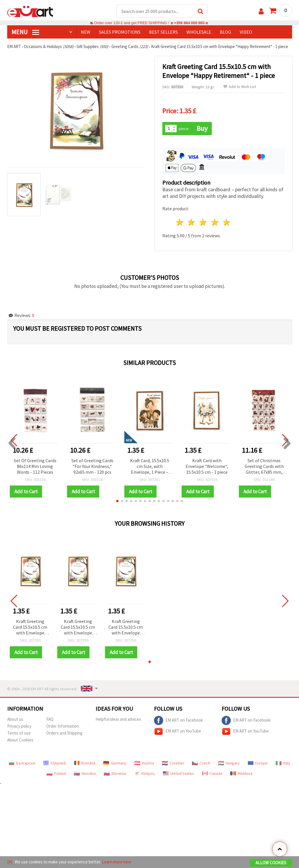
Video (246, 32)
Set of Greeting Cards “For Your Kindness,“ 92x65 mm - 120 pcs (92, 466)
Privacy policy (19, 726)
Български (22, 763)
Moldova (241, 773)
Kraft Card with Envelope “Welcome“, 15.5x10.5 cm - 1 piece (207, 466)
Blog (225, 32)
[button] (117, 501)
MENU (25, 32)
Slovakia (85, 773)
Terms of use (19, 733)
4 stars (215, 222)
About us (15, 719)
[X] (10, 862)
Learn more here (117, 862)
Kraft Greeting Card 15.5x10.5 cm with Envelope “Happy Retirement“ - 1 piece (30, 627)
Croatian (173, 763)
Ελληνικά (55, 763)
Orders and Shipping (64, 733)
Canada (212, 773)
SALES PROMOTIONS (120, 32)
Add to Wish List (240, 87)
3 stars (203, 222)
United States (178, 773)
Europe (258, 763)
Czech (201, 763)
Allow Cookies (271, 863)
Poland (56, 773)
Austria (144, 763)
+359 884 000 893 (189, 23)
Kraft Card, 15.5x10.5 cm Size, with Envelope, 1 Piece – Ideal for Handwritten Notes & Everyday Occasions (149, 467)
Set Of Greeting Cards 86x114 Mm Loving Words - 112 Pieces (35, 466)
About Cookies (20, 740)
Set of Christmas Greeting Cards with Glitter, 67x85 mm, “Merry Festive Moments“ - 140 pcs (264, 467)
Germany (115, 763)
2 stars (192, 222)
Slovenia (115, 773)
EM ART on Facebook (178, 720)
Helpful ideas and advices (118, 719)
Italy (283, 763)
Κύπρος (144, 773)
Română (85, 763)
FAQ (50, 719)
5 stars (227, 222)
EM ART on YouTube (178, 731)
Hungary (229, 763)
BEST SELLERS (163, 32)
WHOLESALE (199, 32)
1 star (180, 222)
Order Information (63, 726)
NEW (86, 32)
